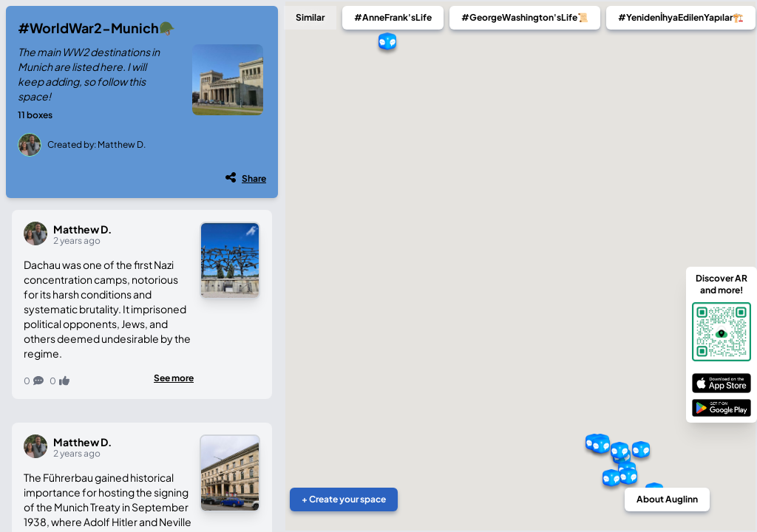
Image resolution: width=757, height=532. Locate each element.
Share (254, 178)
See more (174, 378)
